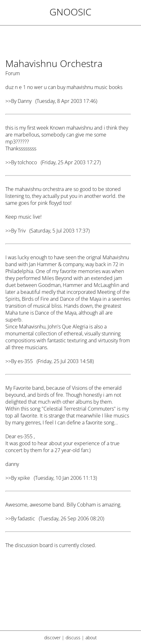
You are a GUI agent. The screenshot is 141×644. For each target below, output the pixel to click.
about (91, 638)
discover (52, 638)
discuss (73, 638)
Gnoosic (70, 12)
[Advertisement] (68, 594)
